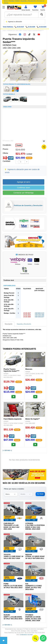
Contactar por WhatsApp (23, 193)
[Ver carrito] (43, 8)
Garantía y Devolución (28, 1)
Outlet (18, 1)
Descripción (9, 324)
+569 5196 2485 (39, 315)
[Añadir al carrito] (14, 397)
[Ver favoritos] (35, 8)
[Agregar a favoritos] (44, 141)
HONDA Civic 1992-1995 (15, 31)
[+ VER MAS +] (7, 450)
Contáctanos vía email (26, 635)
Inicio (6, 1)
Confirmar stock (24, 188)
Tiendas (11, 1)
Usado (19, 145)
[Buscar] (42, 15)
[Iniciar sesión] (26, 8)
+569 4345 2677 (39, 317)
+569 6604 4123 (39, 313)
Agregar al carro (24, 182)
